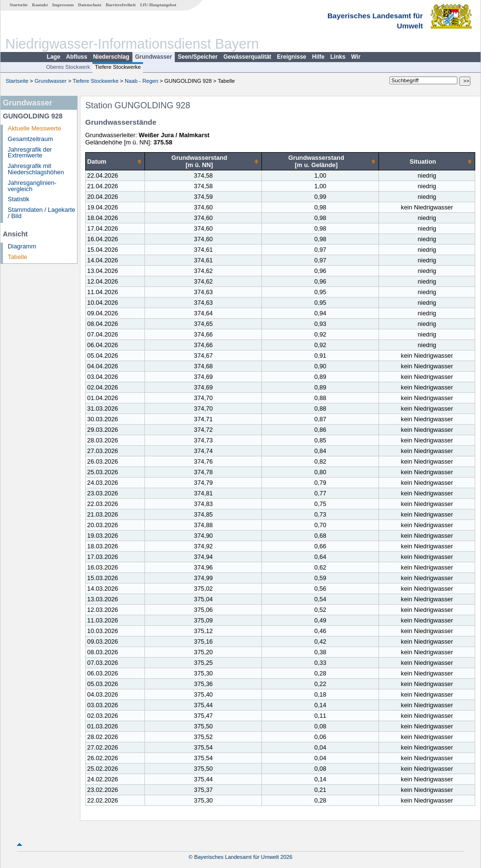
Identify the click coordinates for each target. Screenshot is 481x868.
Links (338, 57)
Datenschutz (90, 5)
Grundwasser (154, 57)
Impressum (63, 5)
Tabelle (18, 257)
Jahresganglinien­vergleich (32, 186)
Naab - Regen (142, 81)
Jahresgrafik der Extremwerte (30, 153)
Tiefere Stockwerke (118, 67)
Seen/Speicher (198, 57)
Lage (53, 57)
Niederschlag (111, 57)
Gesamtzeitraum (30, 139)
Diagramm (22, 246)
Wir (356, 57)
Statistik (19, 199)
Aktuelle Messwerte (34, 128)
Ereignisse (292, 57)
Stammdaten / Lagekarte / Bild (41, 213)
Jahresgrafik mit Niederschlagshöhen (36, 169)
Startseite (19, 5)
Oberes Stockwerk (68, 67)
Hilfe (318, 57)
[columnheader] (115, 162)
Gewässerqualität (247, 57)
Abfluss (77, 57)
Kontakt (40, 5)
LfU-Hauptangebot (158, 5)
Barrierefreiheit (121, 5)
